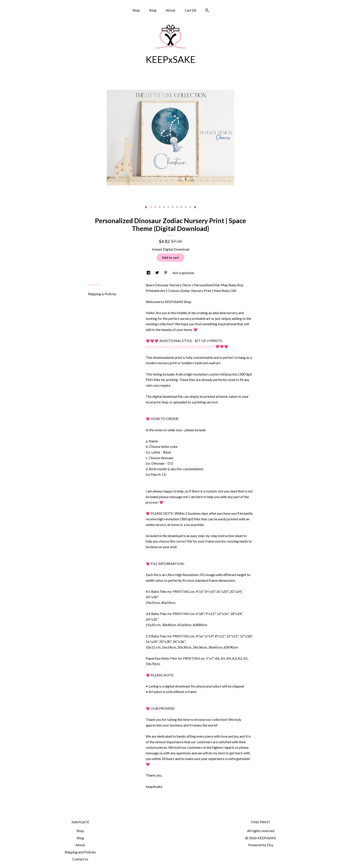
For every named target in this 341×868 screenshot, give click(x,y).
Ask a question (183, 273)
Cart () (190, 10)
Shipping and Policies (80, 852)
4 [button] (164, 207)
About (170, 10)
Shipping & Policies (102, 294)
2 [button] (155, 207)
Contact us (80, 859)
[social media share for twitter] (157, 273)
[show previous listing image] (146, 207)
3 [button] (160, 207)
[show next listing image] (195, 207)
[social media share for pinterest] (166, 273)
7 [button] (177, 207)
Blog (153, 10)
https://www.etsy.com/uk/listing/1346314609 (180, 346)
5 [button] (168, 207)
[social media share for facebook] (149, 273)
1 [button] (151, 207)
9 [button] (186, 207)
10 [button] (190, 207)
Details (95, 284)
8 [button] (181, 207)
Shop (136, 10)
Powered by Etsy (261, 845)
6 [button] (173, 207)
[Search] (207, 11)
